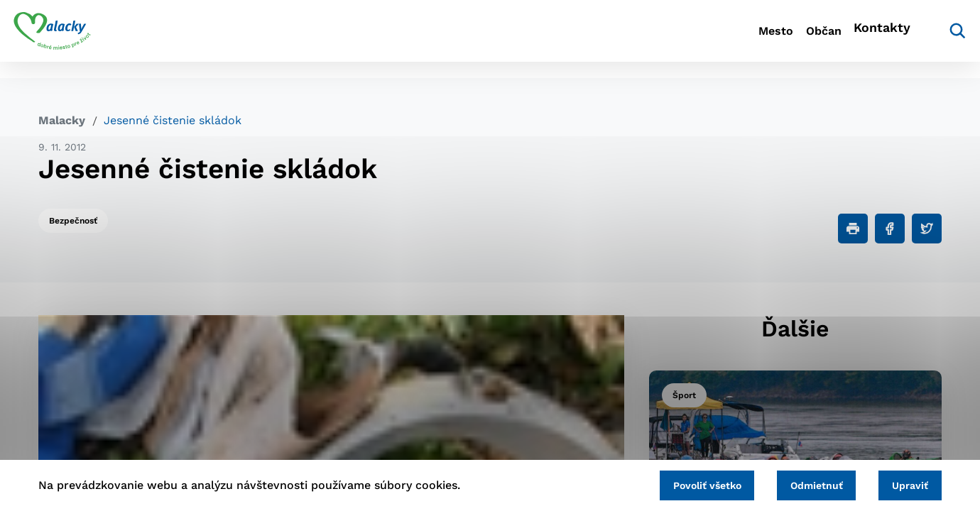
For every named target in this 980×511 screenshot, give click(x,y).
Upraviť (905, 483)
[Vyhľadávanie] (920, 39)
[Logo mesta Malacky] (77, 39)
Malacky (62, 120)
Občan (773, 39)
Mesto (703, 39)
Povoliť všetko (681, 483)
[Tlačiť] (853, 229)
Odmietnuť (801, 483)
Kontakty (852, 39)
